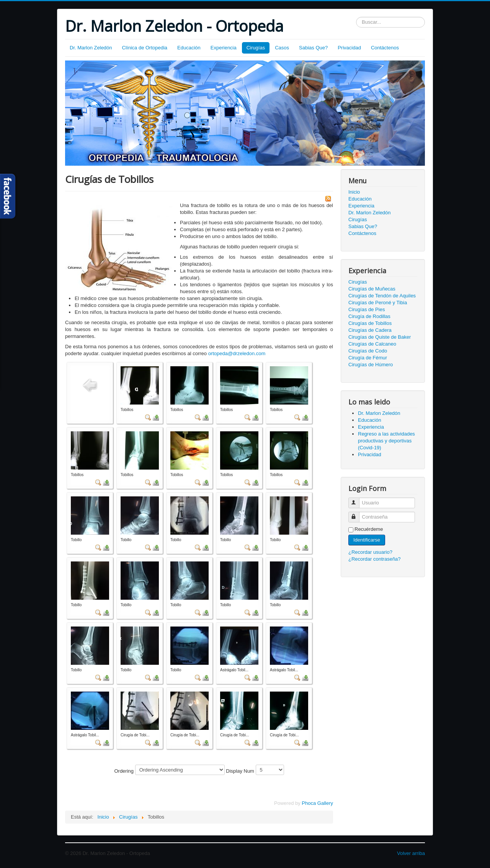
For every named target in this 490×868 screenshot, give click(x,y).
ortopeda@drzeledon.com (237, 353)
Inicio (354, 192)
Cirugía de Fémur (368, 358)
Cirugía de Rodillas (369, 316)
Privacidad (349, 48)
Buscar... (356, 17)
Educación (189, 48)
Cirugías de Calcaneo (372, 344)
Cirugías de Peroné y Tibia (378, 303)
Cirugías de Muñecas (372, 289)
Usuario (357, 500)
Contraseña (357, 514)
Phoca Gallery (317, 803)
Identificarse (367, 540)
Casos (282, 48)
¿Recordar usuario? (370, 552)
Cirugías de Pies (367, 309)
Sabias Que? (313, 48)
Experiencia (224, 48)
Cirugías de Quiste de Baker (380, 337)
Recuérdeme (369, 529)
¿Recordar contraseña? (375, 559)
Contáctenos (385, 48)
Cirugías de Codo (368, 351)
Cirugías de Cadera (370, 330)
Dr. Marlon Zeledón (91, 48)
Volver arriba (411, 853)
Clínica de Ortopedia (145, 48)
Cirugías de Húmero (371, 365)
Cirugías (256, 48)
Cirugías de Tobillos (370, 323)
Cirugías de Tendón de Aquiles (382, 296)
